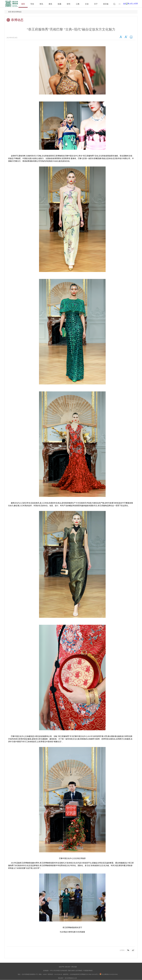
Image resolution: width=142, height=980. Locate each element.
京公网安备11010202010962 (110, 974)
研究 (69, 4)
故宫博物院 (79, 971)
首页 (23, 4)
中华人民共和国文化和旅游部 (58, 971)
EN (120, 4)
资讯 (41, 4)
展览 (50, 4)
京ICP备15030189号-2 (92, 974)
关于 (96, 4)
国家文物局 (71, 971)
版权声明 (62, 967)
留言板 (106, 4)
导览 (32, 4)
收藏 (59, 4)
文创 (87, 4)
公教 (78, 4)
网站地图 (74, 967)
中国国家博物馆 (88, 971)
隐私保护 (68, 967)
